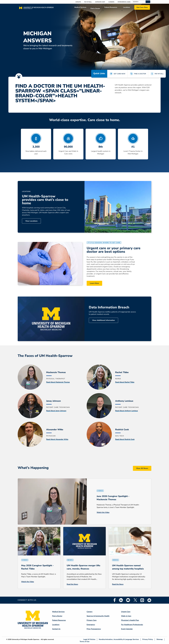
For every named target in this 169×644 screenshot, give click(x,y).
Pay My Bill (88, 2)
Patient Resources (111, 7)
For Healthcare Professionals (132, 625)
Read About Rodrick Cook (125, 439)
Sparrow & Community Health (98, 616)
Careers (111, 2)
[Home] (36, 9)
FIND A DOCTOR (140, 74)
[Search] (139, 2)
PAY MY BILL (159, 74)
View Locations (31, 221)
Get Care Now (142, 7)
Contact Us (56, 629)
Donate (78, 2)
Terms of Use (84, 641)
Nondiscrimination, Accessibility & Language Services (119, 639)
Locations (127, 7)
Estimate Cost (100, 2)
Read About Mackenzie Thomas (58, 382)
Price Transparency (94, 629)
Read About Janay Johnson (56, 411)
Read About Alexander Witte (57, 439)
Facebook (115, 600)
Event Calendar (127, 629)
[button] (148, 2)
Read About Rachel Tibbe (125, 382)
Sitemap (160, 639)
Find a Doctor (95, 8)
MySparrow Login (124, 2)
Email (149, 600)
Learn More (94, 283)
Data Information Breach (109, 307)
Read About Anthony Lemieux (127, 411)
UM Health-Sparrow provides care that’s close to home (45, 200)
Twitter (135, 600)
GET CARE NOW (120, 74)
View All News (142, 468)
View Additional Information (103, 320)
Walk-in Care (126, 616)
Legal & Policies (89, 639)
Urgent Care (126, 612)
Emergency (91, 625)
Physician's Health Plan (130, 620)
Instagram (142, 600)
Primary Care (92, 620)
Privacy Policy (148, 639)
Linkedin (121, 600)
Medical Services (80, 7)
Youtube (128, 600)
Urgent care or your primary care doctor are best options (114, 250)
